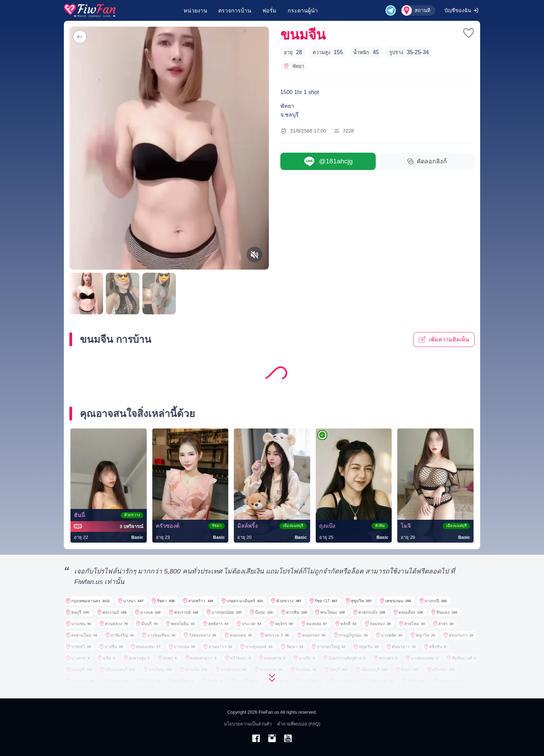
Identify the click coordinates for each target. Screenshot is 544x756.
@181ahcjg (328, 162)
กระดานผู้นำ (303, 11)
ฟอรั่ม (269, 11)
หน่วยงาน (195, 11)
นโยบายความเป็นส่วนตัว (248, 724)
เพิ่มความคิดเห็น (444, 339)
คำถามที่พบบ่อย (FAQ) (299, 724)
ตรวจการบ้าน (235, 11)
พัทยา (294, 66)
